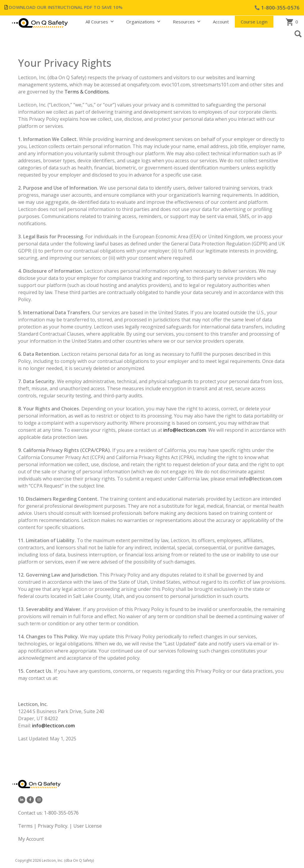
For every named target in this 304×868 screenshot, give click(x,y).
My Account (31, 839)
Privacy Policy (53, 826)
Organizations (144, 22)
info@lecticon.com (53, 726)
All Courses (100, 22)
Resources (187, 22)
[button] (298, 34)
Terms (26, 826)
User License (88, 826)
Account (221, 22)
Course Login (254, 22)
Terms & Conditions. (87, 92)
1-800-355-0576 (61, 813)
